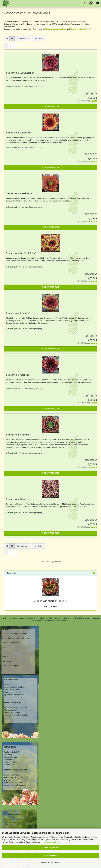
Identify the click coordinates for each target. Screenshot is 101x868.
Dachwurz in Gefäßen (12, 752)
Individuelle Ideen (11, 762)
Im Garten (8, 755)
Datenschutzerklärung (51, 842)
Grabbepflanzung (11, 757)
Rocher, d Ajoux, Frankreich (14, 822)
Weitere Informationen (50, 863)
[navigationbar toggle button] (98, 3)
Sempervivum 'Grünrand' (18, 435)
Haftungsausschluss (10, 661)
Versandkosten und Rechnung (16, 707)
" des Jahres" (56, 29)
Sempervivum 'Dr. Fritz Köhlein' (21, 253)
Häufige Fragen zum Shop (14, 692)
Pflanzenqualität (10, 710)
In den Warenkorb (50, 107)
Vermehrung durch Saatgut (14, 785)
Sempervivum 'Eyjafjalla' (18, 313)
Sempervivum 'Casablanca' (19, 193)
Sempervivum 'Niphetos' (18, 499)
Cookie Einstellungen (10, 666)
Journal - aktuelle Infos (15, 695)
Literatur (7, 780)
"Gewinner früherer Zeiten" (80, 29)
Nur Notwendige (51, 856)
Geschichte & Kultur (12, 775)
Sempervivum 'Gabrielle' (18, 375)
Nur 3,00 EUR (51, 607)
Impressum (6, 652)
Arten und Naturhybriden (13, 783)
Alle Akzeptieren (51, 848)
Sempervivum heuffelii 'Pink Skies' (50, 601)
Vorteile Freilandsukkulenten (15, 687)
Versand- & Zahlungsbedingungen (15, 634)
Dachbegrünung (10, 760)
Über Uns (8, 685)
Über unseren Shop (11, 690)
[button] (7, 39)
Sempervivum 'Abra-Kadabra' (20, 73)
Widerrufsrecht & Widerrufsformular (16, 638)
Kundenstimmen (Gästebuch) (15, 715)
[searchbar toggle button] (84, 3)
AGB (4, 647)
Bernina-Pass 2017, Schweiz (15, 825)
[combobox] (23, 39)
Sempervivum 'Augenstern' (19, 133)
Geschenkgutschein (12, 712)
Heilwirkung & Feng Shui (13, 777)
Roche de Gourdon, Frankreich (16, 820)
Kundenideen (9, 765)
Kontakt (5, 657)
